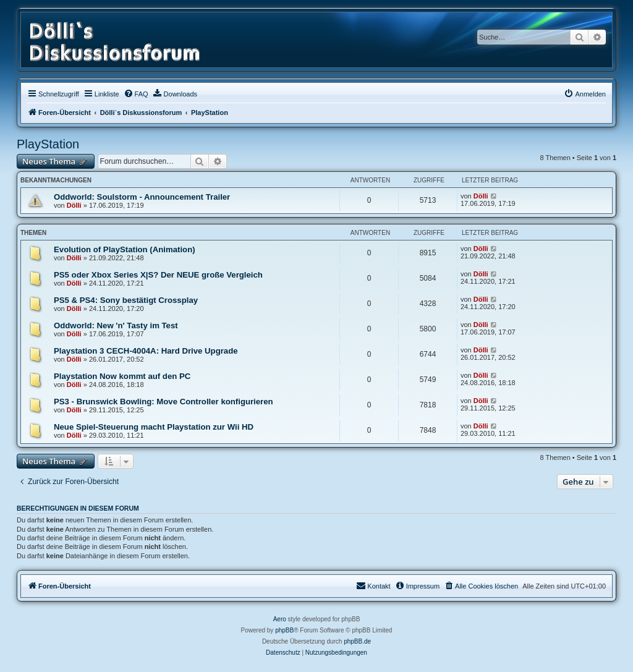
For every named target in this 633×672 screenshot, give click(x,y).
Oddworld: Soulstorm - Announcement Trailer (142, 197)
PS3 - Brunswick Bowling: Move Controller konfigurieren (164, 402)
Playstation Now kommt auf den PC (122, 376)
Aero (280, 619)
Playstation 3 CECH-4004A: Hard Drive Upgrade (146, 351)
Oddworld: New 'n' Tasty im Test (116, 325)
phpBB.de (357, 641)
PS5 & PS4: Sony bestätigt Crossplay (126, 300)
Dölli (74, 205)
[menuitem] (136, 94)
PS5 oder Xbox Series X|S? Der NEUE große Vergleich (158, 275)
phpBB (284, 630)
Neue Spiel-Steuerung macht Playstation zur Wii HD (154, 427)
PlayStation (48, 144)
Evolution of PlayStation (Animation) (125, 249)
